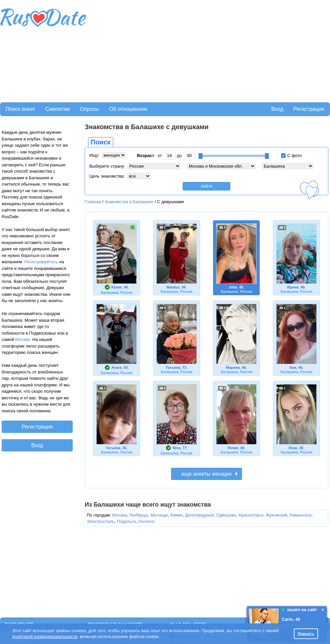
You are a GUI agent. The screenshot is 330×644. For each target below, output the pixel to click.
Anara (116, 367)
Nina (177, 448)
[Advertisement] (146, 50)
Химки (176, 515)
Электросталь (101, 521)
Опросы (89, 109)
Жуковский (276, 515)
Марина (233, 367)
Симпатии (57, 109)
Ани (293, 367)
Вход (277, 109)
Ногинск (146, 521)
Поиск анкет (20, 109)
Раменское (300, 515)
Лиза (293, 448)
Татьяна (173, 367)
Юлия (116, 287)
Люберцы (139, 515)
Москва (120, 515)
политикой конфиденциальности (45, 637)
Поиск (101, 142)
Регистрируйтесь (41, 262)
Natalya (173, 287)
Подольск (126, 521)
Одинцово (226, 515)
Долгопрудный (199, 515)
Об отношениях (128, 109)
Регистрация (309, 109)
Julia (233, 287)
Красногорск (251, 515)
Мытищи (159, 515)
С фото (291, 156)
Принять (306, 634)
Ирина (293, 287)
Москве (23, 339)
